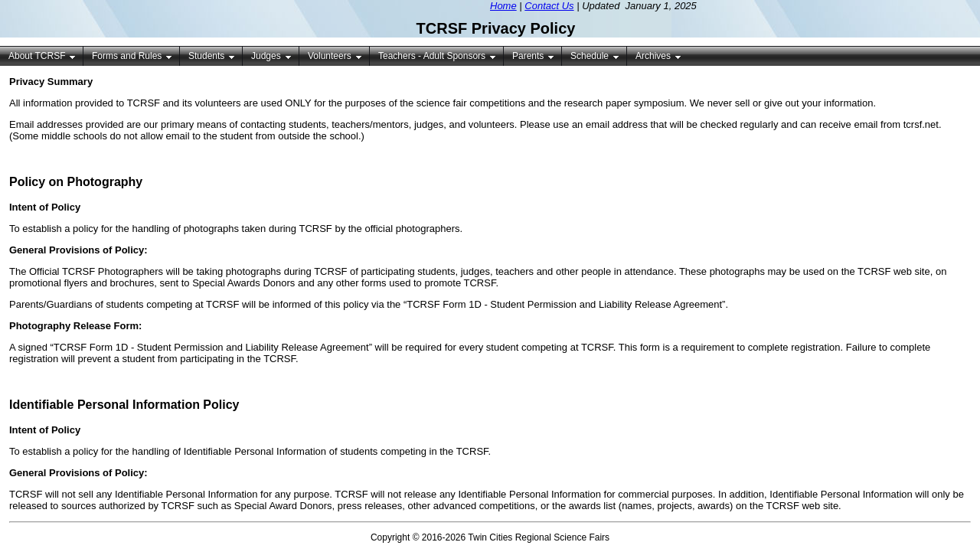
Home (503, 6)
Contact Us (549, 6)
